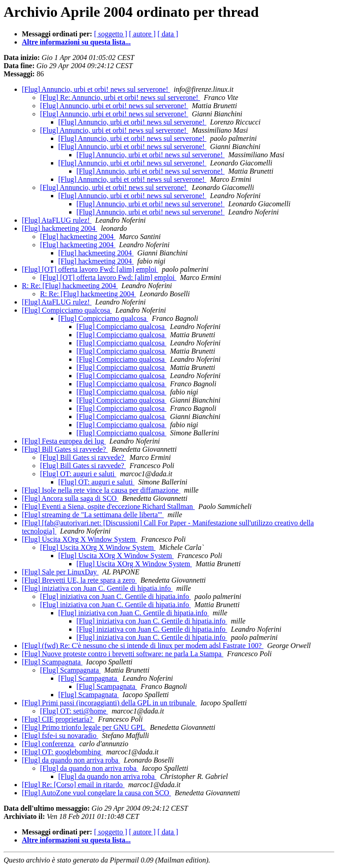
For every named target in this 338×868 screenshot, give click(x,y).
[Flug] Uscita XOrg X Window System (80, 539)
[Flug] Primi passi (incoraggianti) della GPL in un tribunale (109, 703)
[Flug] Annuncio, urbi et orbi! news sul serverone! (96, 89)
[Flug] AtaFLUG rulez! (57, 220)
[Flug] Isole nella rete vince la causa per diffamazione (101, 490)
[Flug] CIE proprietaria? (58, 719)
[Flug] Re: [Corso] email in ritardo (73, 785)
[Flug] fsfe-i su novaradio (60, 736)
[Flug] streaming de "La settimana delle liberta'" (93, 515)
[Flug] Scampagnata (52, 662)
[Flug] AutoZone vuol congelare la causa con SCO (96, 793)
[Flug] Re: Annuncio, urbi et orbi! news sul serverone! (120, 97)
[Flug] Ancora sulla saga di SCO (70, 498)
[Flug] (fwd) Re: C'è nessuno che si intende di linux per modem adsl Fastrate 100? (143, 646)
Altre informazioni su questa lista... (76, 42)
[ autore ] (143, 34)
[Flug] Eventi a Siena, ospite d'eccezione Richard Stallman (108, 506)
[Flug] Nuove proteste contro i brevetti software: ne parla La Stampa (123, 654)
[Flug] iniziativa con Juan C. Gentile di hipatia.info (97, 588)
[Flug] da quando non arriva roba (71, 760)
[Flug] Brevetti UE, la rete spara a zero (79, 580)
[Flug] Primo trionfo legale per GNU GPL (84, 727)
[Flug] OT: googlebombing (62, 752)
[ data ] (168, 34)
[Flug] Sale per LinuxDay (60, 572)
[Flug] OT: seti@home (74, 711)
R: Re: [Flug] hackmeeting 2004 (70, 286)
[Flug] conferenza (49, 744)
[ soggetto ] (111, 34)
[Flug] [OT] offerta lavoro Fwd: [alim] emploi (90, 269)
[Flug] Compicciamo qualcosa (67, 310)
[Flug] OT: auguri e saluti (78, 474)
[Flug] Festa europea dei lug (64, 441)
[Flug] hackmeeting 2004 (60, 228)
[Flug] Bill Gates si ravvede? (65, 449)
